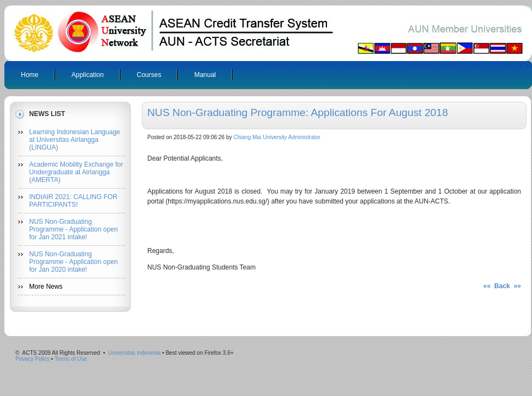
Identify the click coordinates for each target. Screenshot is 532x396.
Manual (205, 75)
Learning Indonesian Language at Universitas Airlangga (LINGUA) (74, 140)
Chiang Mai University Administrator (277, 137)
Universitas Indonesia (135, 353)
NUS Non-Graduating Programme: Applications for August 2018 (298, 112)
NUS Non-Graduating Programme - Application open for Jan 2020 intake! (73, 262)
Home (30, 75)
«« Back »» (502, 286)
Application (88, 75)
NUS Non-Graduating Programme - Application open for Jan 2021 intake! (73, 229)
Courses (149, 75)
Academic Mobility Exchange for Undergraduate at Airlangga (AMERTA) (76, 172)
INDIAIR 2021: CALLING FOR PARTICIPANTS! (73, 201)
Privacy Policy (32, 359)
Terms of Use (71, 359)
